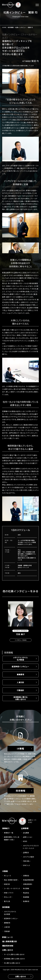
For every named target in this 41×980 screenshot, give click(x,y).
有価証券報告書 (28, 880)
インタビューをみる (21, 640)
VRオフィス (26, 865)
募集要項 (20, 674)
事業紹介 (6, 828)
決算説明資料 (28, 884)
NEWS (25, 841)
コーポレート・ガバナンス (12, 888)
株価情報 (26, 897)
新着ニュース (7, 937)
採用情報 (11, 27)
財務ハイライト (9, 893)
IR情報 (5, 871)
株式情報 (26, 888)
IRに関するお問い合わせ (12, 963)
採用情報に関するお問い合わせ (20, 698)
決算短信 (26, 876)
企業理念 (26, 852)
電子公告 (7, 901)
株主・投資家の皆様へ (11, 880)
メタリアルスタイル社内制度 (20, 659)
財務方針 (7, 884)
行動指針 (20, 690)
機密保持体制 (8, 946)
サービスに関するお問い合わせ (14, 954)
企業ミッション (28, 837)
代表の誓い (27, 861)
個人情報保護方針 (10, 941)
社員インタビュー (21, 27)
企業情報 (25, 828)
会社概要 (26, 833)
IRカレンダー (8, 897)
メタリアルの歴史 (28, 857)
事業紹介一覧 (9, 833)
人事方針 (20, 682)
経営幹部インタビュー (20, 667)
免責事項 (26, 901)
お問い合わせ (8, 950)
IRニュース (7, 876)
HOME (4, 27)
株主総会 (26, 893)
